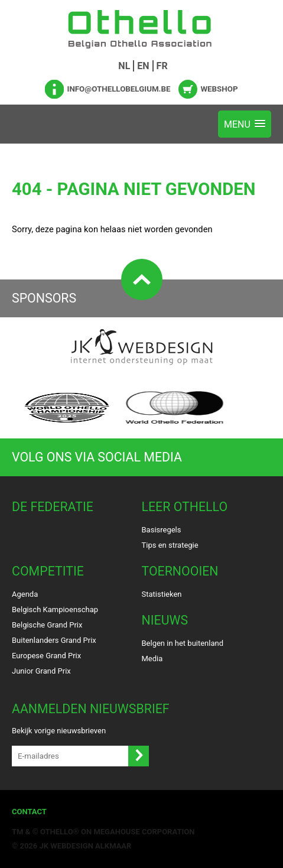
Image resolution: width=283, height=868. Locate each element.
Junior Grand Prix (41, 671)
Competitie (48, 571)
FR (162, 66)
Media (152, 659)
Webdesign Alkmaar (91, 846)
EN (143, 66)
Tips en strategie (170, 545)
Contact (29, 812)
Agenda (25, 594)
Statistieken (162, 594)
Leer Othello (185, 507)
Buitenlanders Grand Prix (54, 640)
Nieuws (165, 620)
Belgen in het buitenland (183, 643)
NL (124, 66)
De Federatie (53, 507)
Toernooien (180, 571)
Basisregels (162, 530)
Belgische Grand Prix (47, 625)
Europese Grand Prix (46, 656)
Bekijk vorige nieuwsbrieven (59, 731)
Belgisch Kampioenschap (55, 609)
